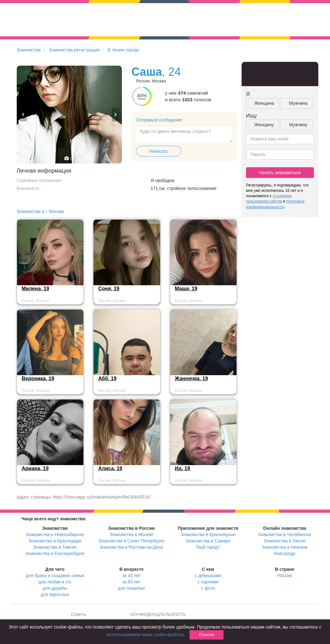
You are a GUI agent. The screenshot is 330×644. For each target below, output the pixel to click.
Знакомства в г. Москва (40, 211)
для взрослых (55, 594)
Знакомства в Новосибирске (55, 535)
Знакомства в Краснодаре (55, 541)
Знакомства (29, 50)
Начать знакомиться (280, 173)
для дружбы (55, 588)
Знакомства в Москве (132, 535)
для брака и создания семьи (55, 576)
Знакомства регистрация (74, 50)
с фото (208, 588)
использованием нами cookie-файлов (145, 635)
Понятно (207, 635)
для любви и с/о (55, 582)
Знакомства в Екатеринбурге (55, 553)
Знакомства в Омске (285, 541)
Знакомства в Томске (55, 547)
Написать (159, 151)
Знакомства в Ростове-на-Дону (132, 547)
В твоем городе (123, 50)
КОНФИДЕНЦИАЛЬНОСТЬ (158, 614)
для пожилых (132, 588)
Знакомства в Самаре (208, 541)
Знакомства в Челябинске (285, 535)
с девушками (208, 576)
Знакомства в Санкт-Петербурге (132, 541)
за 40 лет (132, 576)
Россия (285, 576)
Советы (78, 614)
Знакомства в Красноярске (208, 535)
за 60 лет (132, 582)
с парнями (208, 582)
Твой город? (208, 547)
